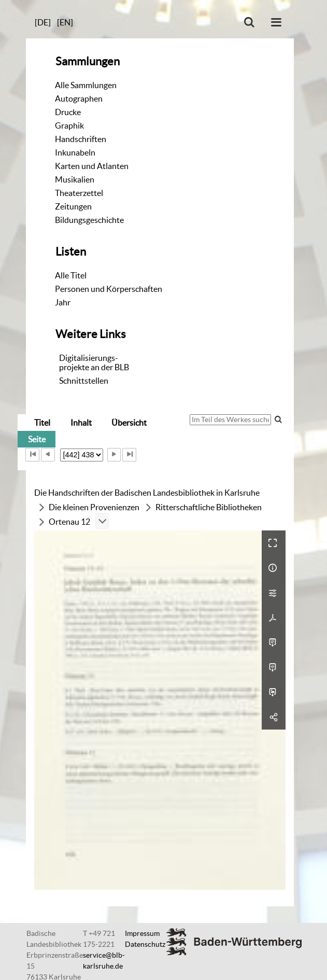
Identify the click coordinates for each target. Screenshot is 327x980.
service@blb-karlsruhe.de (104, 961)
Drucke (68, 112)
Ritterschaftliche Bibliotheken (209, 507)
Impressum (142, 933)
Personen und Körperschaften (109, 289)
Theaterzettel (79, 193)
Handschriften (81, 139)
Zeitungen (73, 206)
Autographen (79, 99)
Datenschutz (145, 944)
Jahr (63, 302)
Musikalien (75, 179)
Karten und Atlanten (92, 166)
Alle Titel (71, 275)
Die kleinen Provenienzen (94, 507)
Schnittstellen (84, 381)
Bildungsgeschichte (89, 220)
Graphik (69, 125)
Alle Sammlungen (86, 85)
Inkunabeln (75, 152)
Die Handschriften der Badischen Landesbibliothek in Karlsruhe (147, 493)
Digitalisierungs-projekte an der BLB (94, 362)
